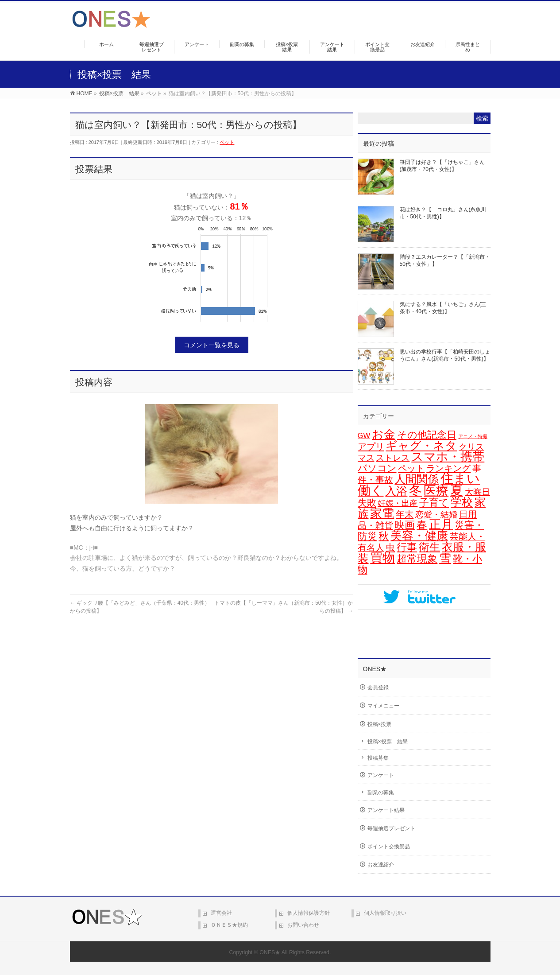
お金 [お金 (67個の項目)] (384, 434)
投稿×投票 (380, 724)
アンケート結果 (386, 810)
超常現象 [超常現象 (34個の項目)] (417, 559)
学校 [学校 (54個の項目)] (462, 502)
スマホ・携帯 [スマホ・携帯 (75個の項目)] (448, 457)
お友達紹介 (381, 865)
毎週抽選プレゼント (391, 828)
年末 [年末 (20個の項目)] (405, 514)
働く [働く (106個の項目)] (371, 490)
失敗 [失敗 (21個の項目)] (367, 503)
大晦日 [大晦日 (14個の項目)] (477, 492)
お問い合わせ (303, 925)
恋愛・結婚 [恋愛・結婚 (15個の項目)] (436, 515)
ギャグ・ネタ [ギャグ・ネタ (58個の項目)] (421, 446)
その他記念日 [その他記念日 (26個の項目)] (427, 435)
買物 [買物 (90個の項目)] (382, 558)
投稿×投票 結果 (388, 742)
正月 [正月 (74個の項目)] (441, 524)
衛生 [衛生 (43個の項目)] (429, 547)
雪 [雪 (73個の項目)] (445, 558)
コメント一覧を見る (212, 345)
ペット (227, 142)
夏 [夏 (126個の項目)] (457, 490)
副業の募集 (381, 792)
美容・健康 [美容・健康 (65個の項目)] (419, 536)
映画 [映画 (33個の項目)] (405, 525)
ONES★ (270, 952)
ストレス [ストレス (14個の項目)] (393, 458)
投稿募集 (378, 758)
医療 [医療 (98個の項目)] (436, 490)
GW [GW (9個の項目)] (364, 436)
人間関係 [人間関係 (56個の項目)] (417, 479)
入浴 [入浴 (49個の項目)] (396, 491)
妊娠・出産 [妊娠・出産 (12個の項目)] (398, 503)
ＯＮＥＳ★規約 (229, 925)
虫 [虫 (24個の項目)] (390, 548)
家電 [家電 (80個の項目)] (382, 513)
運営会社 (221, 913)
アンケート (381, 775)
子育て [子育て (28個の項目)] (434, 503)
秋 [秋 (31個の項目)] (384, 536)
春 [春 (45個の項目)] (422, 525)
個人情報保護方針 (309, 913)
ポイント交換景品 (389, 847)
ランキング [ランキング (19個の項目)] (448, 468)
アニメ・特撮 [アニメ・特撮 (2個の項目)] (473, 436)
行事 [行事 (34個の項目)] (407, 547)
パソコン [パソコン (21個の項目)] (377, 468)
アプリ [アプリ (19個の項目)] (371, 447)
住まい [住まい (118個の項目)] (460, 478)
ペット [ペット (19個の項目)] (411, 468)
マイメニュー (383, 706)
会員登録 (378, 688)
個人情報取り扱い (385, 913)
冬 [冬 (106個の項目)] (415, 490)
